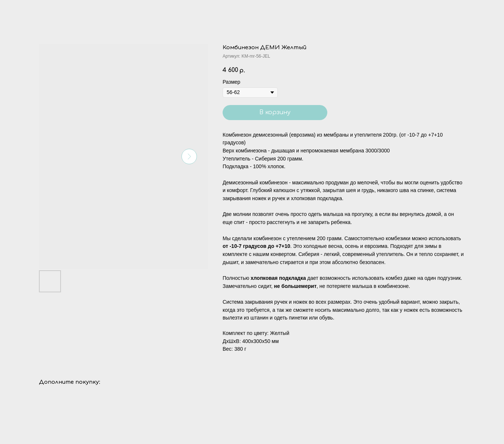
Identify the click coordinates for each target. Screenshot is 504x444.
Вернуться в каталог (39, 11)
